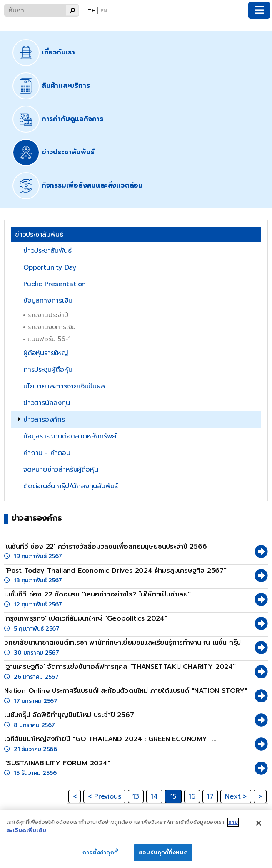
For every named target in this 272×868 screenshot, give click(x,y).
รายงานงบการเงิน (52, 327)
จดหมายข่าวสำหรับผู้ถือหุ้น (61, 470)
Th (92, 11)
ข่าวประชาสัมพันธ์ (47, 251)
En (104, 11)
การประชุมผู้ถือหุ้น (48, 370)
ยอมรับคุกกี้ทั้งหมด (163, 857)
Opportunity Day (50, 267)
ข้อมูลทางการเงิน (48, 301)
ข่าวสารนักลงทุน (47, 403)
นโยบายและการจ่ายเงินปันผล (64, 386)
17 (210, 796)
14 (154, 796)
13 (136, 796)
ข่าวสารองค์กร (44, 420)
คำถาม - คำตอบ (47, 453)
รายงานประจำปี (48, 315)
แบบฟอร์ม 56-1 (49, 339)
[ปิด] (259, 828)
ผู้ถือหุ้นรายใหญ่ (46, 353)
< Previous (104, 796)
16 (192, 796)
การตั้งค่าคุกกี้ (100, 857)
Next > (236, 796)
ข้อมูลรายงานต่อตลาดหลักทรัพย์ (70, 436)
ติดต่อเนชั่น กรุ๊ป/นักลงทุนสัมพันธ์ (71, 486)
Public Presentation (55, 284)
